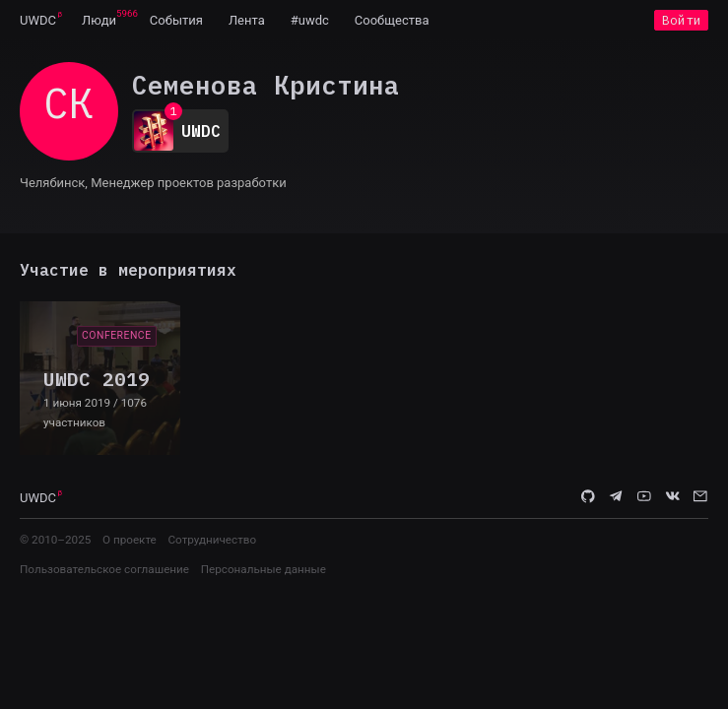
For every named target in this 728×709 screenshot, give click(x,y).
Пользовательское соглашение (104, 569)
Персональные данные (264, 569)
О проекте (130, 540)
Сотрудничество (212, 540)
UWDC (38, 20)
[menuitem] (38, 20)
